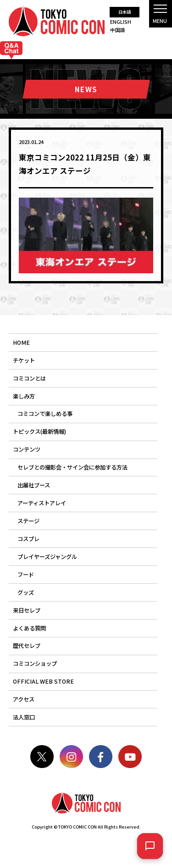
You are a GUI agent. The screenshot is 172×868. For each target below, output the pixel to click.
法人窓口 (24, 717)
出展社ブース (34, 485)
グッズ (26, 592)
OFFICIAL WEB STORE (43, 681)
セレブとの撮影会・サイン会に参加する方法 (72, 467)
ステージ (28, 521)
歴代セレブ (27, 646)
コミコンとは (29, 378)
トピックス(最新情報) (39, 431)
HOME (21, 343)
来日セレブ (27, 610)
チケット (24, 360)
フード (26, 575)
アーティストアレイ (42, 503)
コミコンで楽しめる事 (45, 414)
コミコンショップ (35, 663)
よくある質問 (29, 628)
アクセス (24, 699)
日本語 (125, 12)
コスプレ (28, 539)
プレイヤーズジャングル (47, 557)
